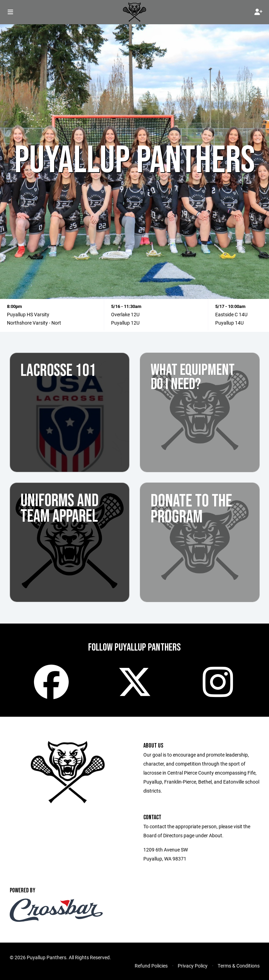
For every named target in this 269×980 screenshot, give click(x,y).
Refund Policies (151, 966)
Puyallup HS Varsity (28, 314)
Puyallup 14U (229, 323)
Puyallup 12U (125, 323)
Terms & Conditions (239, 966)
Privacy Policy (193, 966)
